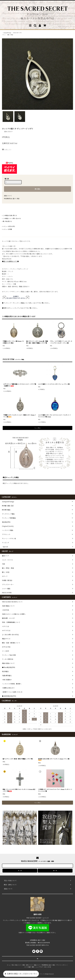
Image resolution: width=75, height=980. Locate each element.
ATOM (49, 967)
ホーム (4, 35)
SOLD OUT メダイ (18, 33)
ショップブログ (39, 967)
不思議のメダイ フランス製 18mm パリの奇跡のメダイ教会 (13, 342)
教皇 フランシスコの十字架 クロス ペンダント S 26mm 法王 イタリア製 (19, 790)
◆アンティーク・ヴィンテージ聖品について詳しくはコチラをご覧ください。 (26, 303)
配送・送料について (28, 965)
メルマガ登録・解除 (29, 967)
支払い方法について (16, 965)
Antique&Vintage (7, 33)
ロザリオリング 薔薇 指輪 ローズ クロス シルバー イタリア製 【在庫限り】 (20, 385)
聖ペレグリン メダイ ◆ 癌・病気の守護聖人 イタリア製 (18, 759)
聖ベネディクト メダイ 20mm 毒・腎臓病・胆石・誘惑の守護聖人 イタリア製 (37, 342)
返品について (8, 196)
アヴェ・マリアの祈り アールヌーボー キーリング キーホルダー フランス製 (61, 342)
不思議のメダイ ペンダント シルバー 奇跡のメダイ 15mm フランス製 (20, 416)
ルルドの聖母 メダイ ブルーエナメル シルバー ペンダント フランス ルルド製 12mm (54, 416)
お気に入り (7, 150)
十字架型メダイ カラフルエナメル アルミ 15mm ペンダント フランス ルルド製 (55, 790)
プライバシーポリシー (62, 965)
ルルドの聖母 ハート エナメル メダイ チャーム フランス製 (54, 384)
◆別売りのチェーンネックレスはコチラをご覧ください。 (20, 308)
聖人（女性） (11, 35)
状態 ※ (4, 286)
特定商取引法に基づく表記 (12, 199)
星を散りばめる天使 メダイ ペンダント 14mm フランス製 (54, 759)
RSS (45, 967)
